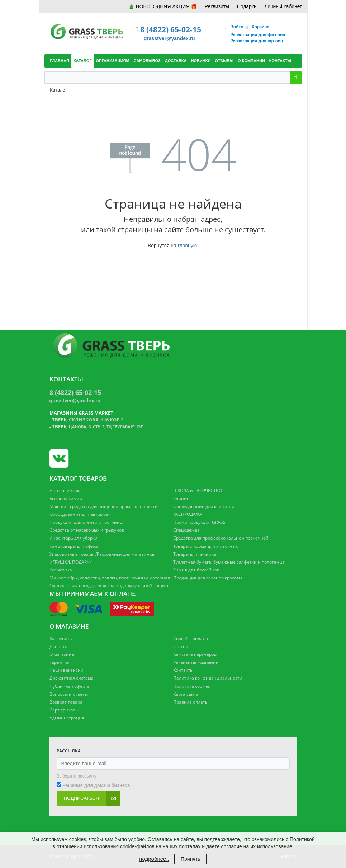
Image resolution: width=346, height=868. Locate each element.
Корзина (260, 27)
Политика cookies (192, 686)
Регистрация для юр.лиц (257, 41)
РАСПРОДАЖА (188, 514)
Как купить (61, 638)
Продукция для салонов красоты (208, 578)
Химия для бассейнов (196, 570)
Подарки (247, 6)
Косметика (61, 570)
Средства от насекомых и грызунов (87, 530)
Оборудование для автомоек (80, 514)
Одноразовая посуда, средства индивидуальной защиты (110, 586)
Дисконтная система (72, 678)
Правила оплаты (191, 702)
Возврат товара (66, 702)
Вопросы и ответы (69, 694)
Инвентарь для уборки (74, 538)
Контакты (183, 670)
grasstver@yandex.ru (169, 38)
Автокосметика (66, 491)
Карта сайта (186, 694)
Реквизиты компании (196, 662)
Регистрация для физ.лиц (258, 35)
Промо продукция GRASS (199, 522)
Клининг (182, 498)
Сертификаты (64, 710)
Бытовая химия (66, 498)
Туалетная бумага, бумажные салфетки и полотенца (229, 562)
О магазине (62, 654)
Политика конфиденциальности (208, 678)
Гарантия (60, 662)
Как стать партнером (195, 654)
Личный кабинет (283, 6)
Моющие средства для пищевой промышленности (104, 506)
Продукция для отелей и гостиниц (86, 522)
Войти (237, 27)
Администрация (67, 718)
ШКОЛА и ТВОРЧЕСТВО (198, 491)
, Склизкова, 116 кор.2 (88, 420)
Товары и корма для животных (205, 546)
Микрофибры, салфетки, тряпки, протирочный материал (110, 578)
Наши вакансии (67, 670)
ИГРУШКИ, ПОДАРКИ (71, 562)
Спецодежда (186, 530)
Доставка (59, 646)
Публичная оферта (70, 686)
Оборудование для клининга (204, 506)
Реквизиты (217, 6)
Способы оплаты (191, 638)
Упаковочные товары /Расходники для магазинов (102, 554)
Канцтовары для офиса (74, 546)
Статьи (181, 646)
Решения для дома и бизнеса (96, 785)
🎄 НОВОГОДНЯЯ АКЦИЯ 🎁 (163, 6)
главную (187, 246)
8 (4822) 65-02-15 (171, 29)
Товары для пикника (195, 554)
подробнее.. (154, 859)
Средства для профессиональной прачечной (221, 538)
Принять (191, 859)
